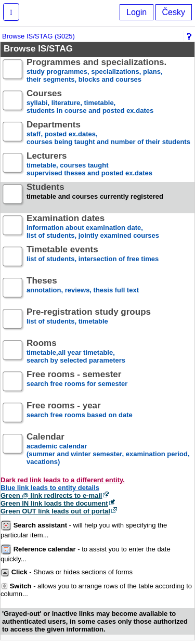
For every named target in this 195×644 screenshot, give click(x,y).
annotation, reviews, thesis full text (83, 289)
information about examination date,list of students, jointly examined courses (93, 227)
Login (136, 12)
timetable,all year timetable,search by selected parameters (76, 352)
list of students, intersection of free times (93, 258)
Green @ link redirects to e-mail (51, 495)
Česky (174, 12)
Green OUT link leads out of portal (55, 511)
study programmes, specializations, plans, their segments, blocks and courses (96, 71)
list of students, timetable (89, 321)
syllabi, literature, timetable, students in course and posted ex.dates (90, 102)
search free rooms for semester (77, 383)
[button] (11, 12)
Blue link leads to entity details (50, 488)
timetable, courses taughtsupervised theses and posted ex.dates (89, 165)
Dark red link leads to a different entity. (63, 480)
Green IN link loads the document (54, 503)
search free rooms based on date (80, 414)
